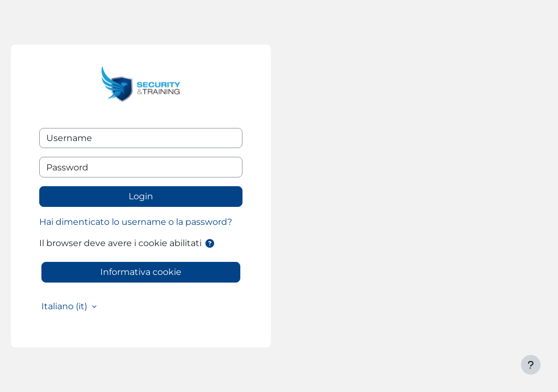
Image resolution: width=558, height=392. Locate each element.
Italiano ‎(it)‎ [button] (65, 306)
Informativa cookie (141, 272)
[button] (210, 244)
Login (141, 196)
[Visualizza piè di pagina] (531, 365)
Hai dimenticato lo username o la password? (136, 222)
